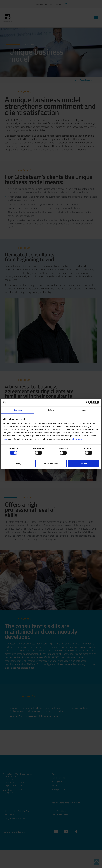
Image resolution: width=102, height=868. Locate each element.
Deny (19, 464)
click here (77, 439)
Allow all (83, 464)
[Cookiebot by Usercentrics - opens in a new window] (88, 402)
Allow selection (51, 464)
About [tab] (84, 410)
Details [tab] (51, 410)
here (5, 439)
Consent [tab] (18, 410)
